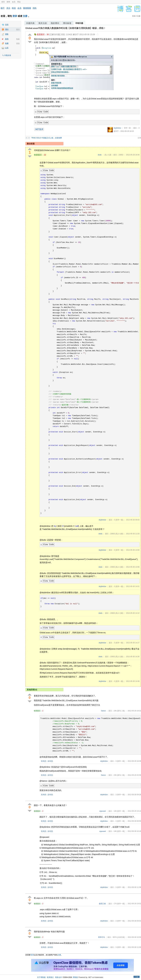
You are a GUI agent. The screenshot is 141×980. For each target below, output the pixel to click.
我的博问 (55, 23)
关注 (8, 8)
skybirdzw (117, 128)
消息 (35, 8)
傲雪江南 (102, 904)
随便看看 (27, 8)
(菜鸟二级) (121, 711)
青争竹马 (102, 937)
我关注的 (43, 23)
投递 (18, 39)
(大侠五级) (121, 937)
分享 (139, 138)
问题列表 (30, 23)
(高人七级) (119, 534)
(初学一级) (119, 520)
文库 (7, 48)
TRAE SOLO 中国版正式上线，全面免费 (47, 138)
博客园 (75, 977)
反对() (50, 761)
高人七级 (108, 155)
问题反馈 (8, 55)
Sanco (103, 711)
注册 (25, 16)
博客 (7, 34)
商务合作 (59, 977)
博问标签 (67, 23)
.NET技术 (39, 129)
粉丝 (14, 8)
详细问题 (79, 23)
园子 (3, 8)
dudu (100, 155)
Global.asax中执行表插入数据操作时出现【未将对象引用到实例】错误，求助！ (66, 28)
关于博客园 (41, 977)
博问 (7, 29)
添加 (18, 43)
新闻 (8, 2)
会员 (14, 2)
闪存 (7, 25)
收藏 (7, 43)
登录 (15, 16)
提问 (18, 29)
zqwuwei (103, 811)
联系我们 (50, 977)
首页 (3, 2)
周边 (19, 2)
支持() (44, 761)
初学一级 (127, 128)
